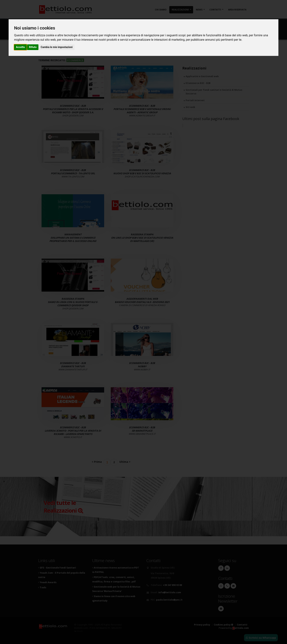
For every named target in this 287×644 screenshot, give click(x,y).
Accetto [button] (20, 47)
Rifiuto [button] (33, 47)
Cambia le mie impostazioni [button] (57, 47)
